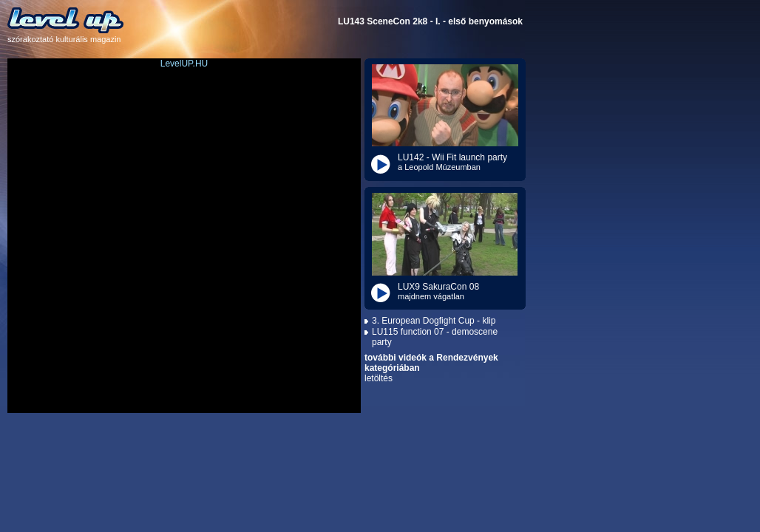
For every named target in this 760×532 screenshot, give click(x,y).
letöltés (379, 378)
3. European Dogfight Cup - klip (434, 321)
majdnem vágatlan (431, 296)
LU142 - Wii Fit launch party (452, 157)
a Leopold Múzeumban (439, 167)
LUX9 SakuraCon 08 (438, 287)
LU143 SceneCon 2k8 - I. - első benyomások (430, 21)
